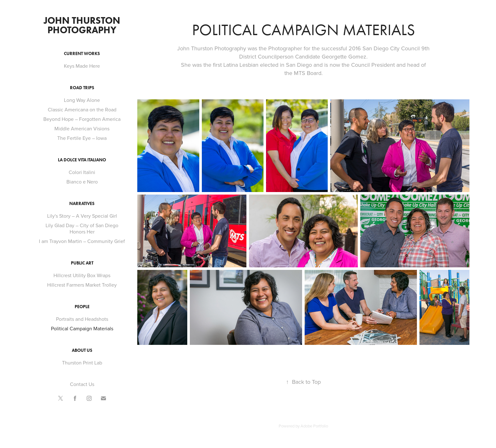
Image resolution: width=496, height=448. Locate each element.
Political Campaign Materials (82, 328)
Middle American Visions (82, 128)
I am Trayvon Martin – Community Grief (82, 241)
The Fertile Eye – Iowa (82, 138)
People (82, 307)
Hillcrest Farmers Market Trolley (82, 285)
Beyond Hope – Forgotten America (82, 119)
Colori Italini (82, 172)
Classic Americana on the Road (82, 109)
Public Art (82, 263)
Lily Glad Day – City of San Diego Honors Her (82, 228)
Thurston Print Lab (82, 363)
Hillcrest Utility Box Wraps (82, 275)
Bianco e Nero (82, 182)
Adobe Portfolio (314, 426)
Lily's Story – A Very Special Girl (82, 216)
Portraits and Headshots (82, 319)
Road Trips (82, 88)
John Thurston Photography (83, 25)
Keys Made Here (82, 66)
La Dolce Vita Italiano (82, 160)
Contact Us (82, 384)
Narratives (82, 204)
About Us (82, 350)
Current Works (82, 54)
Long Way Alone (82, 100)
